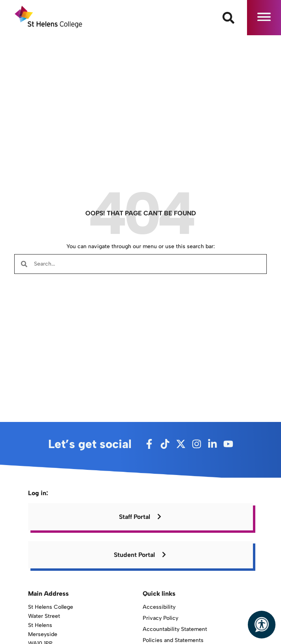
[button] (264, 18)
